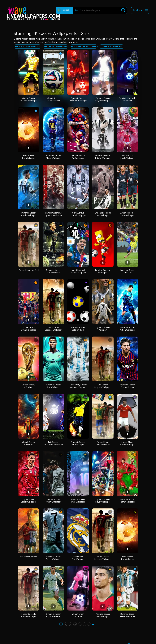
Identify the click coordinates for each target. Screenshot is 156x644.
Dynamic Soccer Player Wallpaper (103, 99)
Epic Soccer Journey (29, 557)
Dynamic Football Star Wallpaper (103, 214)
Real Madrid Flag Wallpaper (78, 558)
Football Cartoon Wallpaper (103, 271)
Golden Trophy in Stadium (28, 386)
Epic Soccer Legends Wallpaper (103, 386)
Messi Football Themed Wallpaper (78, 271)
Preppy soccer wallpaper (84, 46)
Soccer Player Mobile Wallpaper (128, 443)
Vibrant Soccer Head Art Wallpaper (29, 99)
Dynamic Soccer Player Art (103, 329)
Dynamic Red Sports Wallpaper (28, 501)
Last (95, 624)
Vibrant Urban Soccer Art (78, 615)
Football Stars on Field (29, 270)
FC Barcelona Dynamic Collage (29, 329)
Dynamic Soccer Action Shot (128, 271)
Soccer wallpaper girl (112, 46)
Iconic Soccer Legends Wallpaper (103, 558)
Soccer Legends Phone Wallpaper (28, 615)
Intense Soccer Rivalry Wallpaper (53, 501)
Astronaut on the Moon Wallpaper (53, 157)
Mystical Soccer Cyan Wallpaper (78, 501)
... (89, 624)
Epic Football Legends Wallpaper (53, 329)
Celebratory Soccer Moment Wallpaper (78, 386)
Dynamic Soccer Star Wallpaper (53, 271)
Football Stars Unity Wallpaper (103, 443)
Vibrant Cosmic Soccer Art (29, 443)
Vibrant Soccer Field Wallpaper (53, 99)
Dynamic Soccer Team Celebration (128, 501)
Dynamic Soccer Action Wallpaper (128, 329)
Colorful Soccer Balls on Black (78, 329)
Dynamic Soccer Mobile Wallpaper (28, 214)
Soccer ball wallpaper (55, 46)
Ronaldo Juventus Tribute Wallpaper (103, 157)
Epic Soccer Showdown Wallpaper (53, 443)
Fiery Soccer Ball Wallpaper (28, 157)
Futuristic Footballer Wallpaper (128, 99)
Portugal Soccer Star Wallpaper (103, 615)
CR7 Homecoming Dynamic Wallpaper (53, 214)
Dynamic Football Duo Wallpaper (128, 214)
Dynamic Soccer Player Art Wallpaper (78, 99)
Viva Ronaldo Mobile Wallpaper (128, 157)
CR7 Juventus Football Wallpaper (78, 214)
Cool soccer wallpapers (27, 46)
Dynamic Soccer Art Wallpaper (78, 157)
